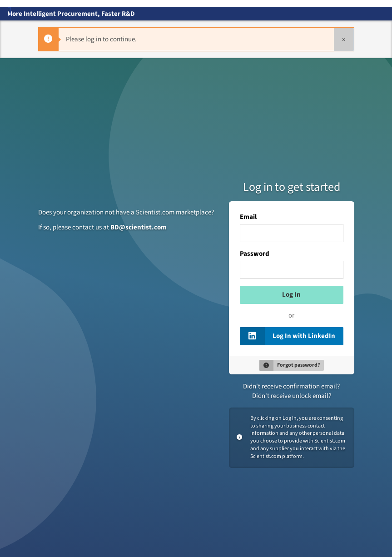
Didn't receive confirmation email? (291, 386)
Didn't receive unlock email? (292, 396)
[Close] (344, 39)
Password (255, 254)
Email (248, 217)
